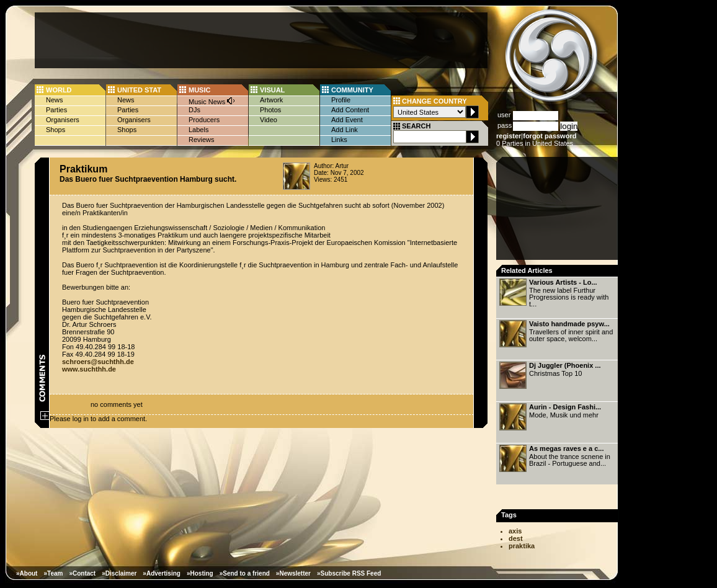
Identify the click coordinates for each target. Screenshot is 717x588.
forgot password (550, 136)
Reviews (202, 140)
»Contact (82, 573)
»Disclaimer (119, 573)
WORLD (59, 90)
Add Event (347, 120)
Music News (212, 101)
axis (515, 531)
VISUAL (272, 90)
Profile (341, 100)
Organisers (63, 120)
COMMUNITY (352, 90)
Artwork (271, 100)
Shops (56, 130)
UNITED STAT (139, 90)
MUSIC (199, 90)
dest (516, 538)
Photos (270, 110)
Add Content (350, 110)
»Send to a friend (245, 573)
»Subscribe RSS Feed (349, 573)
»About (27, 573)
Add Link (345, 130)
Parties (56, 110)
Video (269, 120)
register (509, 136)
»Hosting (200, 573)
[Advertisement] (261, 40)
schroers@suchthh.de (98, 362)
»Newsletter (293, 573)
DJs (194, 110)
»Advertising (162, 573)
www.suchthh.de (89, 369)
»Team (53, 573)
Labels (198, 130)
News (55, 100)
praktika (522, 546)
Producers (204, 120)
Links (339, 140)
